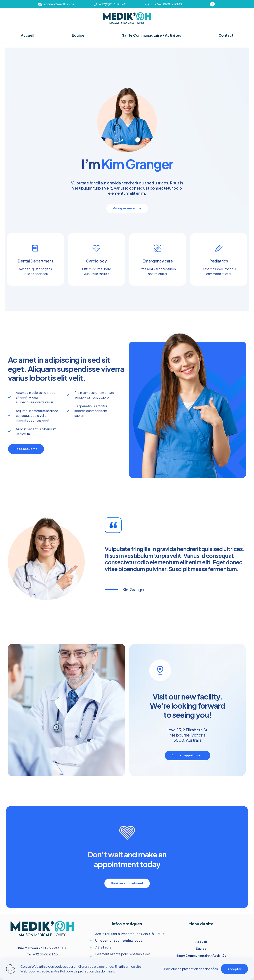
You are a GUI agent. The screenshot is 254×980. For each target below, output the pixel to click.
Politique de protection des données (87, 971)
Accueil (201, 941)
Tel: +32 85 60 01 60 (42, 954)
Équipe (201, 948)
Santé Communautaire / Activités (201, 955)
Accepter (234, 969)
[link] (127, 18)
